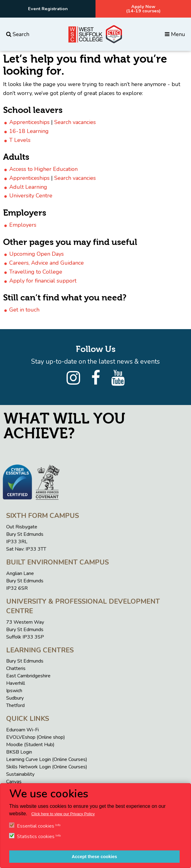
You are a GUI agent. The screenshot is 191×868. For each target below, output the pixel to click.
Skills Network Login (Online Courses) (47, 767)
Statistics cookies (36, 837)
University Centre (31, 196)
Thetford (15, 705)
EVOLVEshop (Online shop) (36, 737)
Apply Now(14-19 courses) (143, 9)
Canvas (14, 782)
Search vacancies (75, 122)
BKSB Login (19, 752)
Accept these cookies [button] (94, 857)
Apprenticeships (29, 122)
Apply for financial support (43, 281)
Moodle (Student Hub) (30, 745)
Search (18, 34)
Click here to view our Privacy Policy (63, 814)
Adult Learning (28, 187)
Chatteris (16, 668)
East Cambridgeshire (28, 676)
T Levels (20, 140)
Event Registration (48, 9)
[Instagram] (73, 378)
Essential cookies (36, 826)
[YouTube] (118, 378)
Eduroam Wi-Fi (22, 730)
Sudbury (15, 698)
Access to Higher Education (43, 169)
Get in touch (24, 310)
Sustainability (20, 774)
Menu (175, 34)
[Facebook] (96, 378)
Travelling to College (36, 272)
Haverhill (16, 683)
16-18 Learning (29, 131)
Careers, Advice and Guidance (47, 263)
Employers (23, 225)
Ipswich (14, 691)
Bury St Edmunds (25, 661)
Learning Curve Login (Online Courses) (47, 759)
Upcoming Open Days (37, 254)
